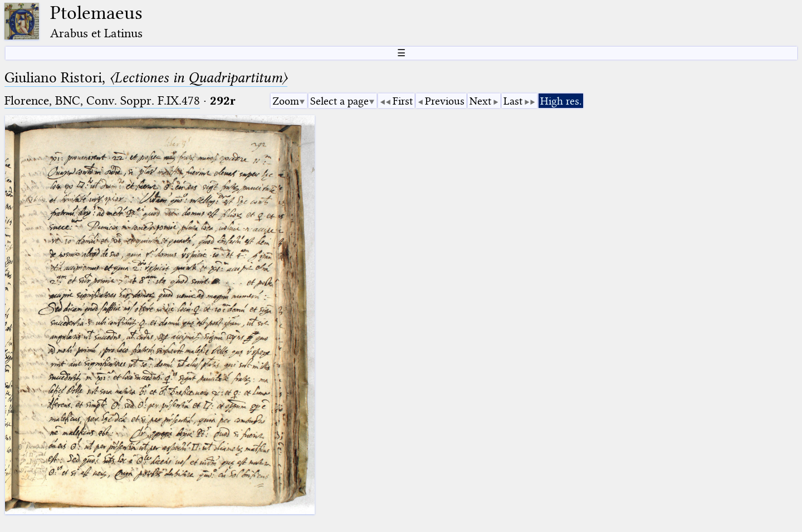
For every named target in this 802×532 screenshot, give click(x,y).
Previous (445, 101)
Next (480, 101)
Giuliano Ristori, (146, 78)
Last (513, 101)
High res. (561, 101)
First (403, 101)
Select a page (339, 101)
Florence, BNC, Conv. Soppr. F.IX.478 (102, 100)
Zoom (286, 101)
